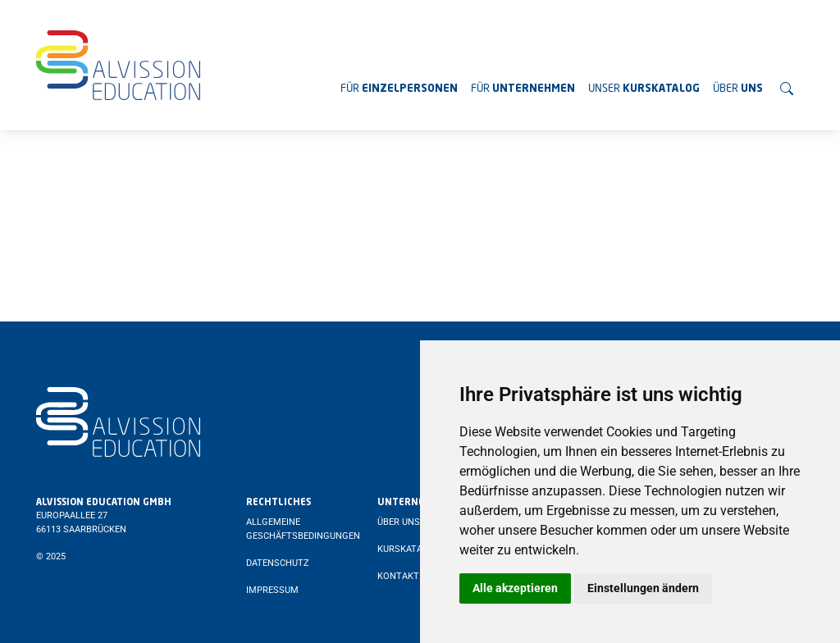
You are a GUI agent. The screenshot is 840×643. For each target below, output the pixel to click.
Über (738, 89)
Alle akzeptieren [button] (515, 588)
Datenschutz (278, 563)
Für (399, 89)
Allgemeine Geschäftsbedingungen (303, 529)
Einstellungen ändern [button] (643, 588)
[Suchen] (787, 89)
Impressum (272, 590)
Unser (644, 89)
